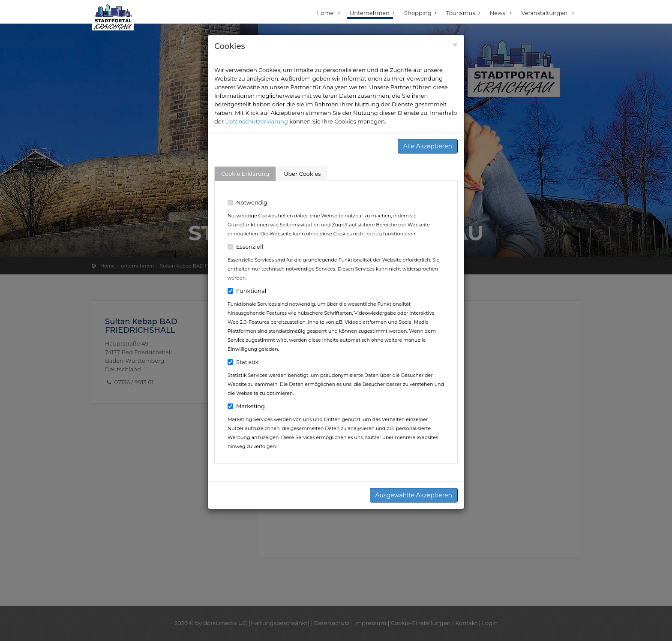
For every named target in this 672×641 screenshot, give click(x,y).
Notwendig (247, 202)
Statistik (243, 362)
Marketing (246, 406)
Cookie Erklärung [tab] (245, 174)
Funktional (247, 291)
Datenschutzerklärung (256, 121)
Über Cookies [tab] (302, 174)
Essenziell (245, 247)
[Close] (455, 45)
